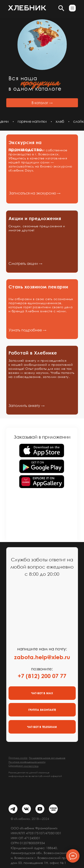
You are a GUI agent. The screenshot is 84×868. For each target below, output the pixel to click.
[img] (13, 809)
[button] (72, 8)
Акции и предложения (35, 218)
